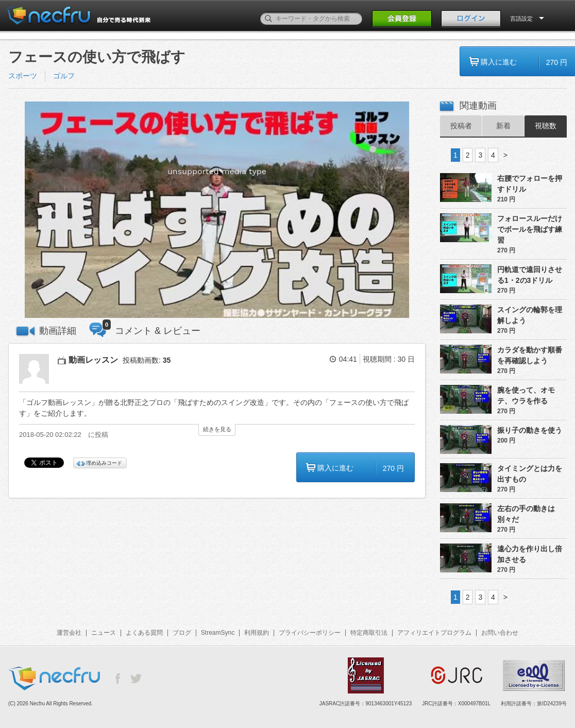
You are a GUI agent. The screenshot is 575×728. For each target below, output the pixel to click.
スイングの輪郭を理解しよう (530, 315)
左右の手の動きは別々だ (526, 514)
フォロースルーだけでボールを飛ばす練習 (530, 229)
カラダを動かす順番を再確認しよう (530, 355)
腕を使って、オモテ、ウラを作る (526, 395)
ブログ (182, 633)
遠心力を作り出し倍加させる (530, 554)
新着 (503, 126)
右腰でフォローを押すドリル (530, 184)
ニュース (104, 633)
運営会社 (69, 633)
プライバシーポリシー (310, 633)
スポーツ (23, 76)
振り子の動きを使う (530, 430)
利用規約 (257, 633)
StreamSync (218, 633)
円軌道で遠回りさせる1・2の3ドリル (530, 275)
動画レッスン (93, 360)
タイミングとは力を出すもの (530, 474)
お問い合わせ (500, 633)
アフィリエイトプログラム (434, 633)
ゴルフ (64, 76)
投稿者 (461, 126)
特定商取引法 (369, 633)
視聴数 (546, 126)
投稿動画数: (147, 360)
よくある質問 (144, 633)
